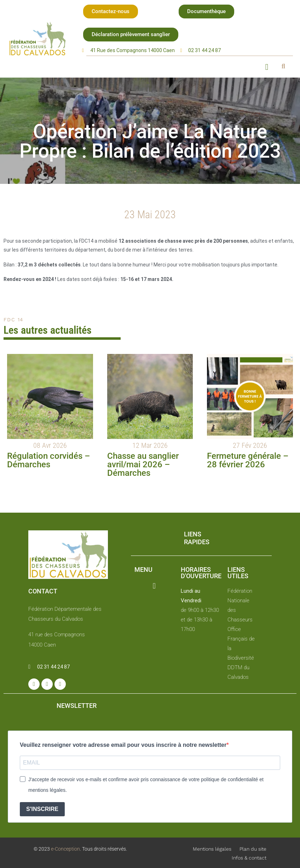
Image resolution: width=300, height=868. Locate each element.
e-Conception (65, 849)
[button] (111, 12)
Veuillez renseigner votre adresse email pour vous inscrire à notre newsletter (123, 745)
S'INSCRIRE (42, 809)
